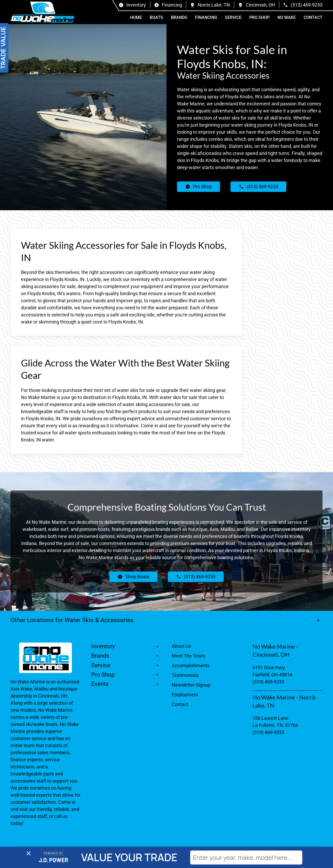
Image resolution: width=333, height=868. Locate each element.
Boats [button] (156, 17)
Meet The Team (188, 656)
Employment (185, 695)
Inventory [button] (103, 646)
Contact (313, 17)
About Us (181, 646)
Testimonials (185, 675)
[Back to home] (43, 12)
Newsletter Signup (191, 685)
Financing (206, 17)
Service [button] (233, 17)
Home (136, 17)
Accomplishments (191, 665)
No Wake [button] (287, 17)
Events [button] (100, 684)
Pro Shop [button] (259, 17)
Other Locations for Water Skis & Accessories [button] (73, 620)
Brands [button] (179, 17)
